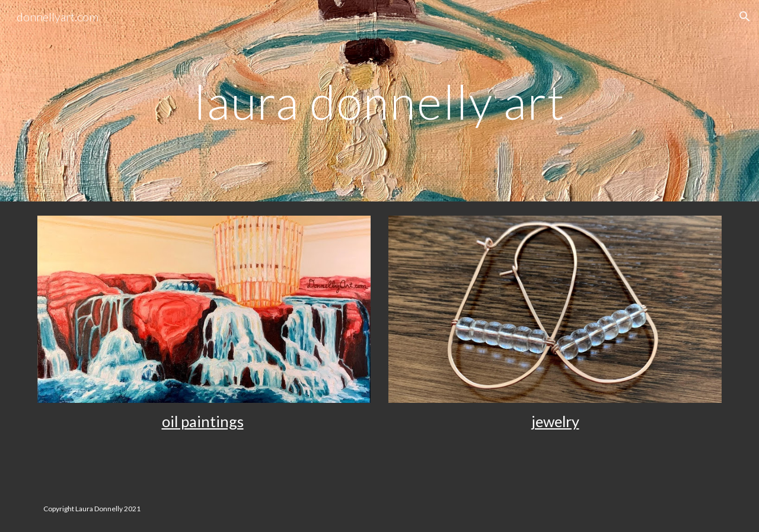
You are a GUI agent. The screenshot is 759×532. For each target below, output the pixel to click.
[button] (745, 17)
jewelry (555, 421)
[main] (379, 100)
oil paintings (203, 421)
